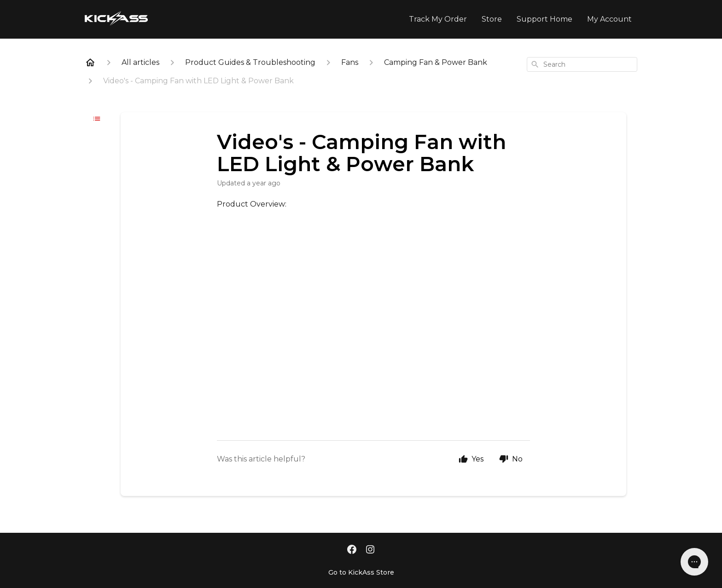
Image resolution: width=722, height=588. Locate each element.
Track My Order (438, 19)
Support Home (544, 19)
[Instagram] (370, 550)
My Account (609, 19)
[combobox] (582, 64)
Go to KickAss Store (361, 572)
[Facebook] (352, 550)
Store (492, 19)
